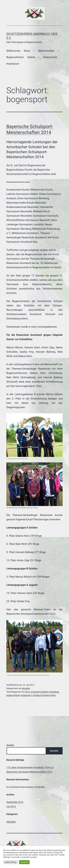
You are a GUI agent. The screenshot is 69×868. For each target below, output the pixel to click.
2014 (28, 692)
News (27, 51)
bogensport (26, 695)
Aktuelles (26, 688)
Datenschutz (50, 57)
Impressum (13, 64)
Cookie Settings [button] (11, 862)
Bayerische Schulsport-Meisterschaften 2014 (29, 772)
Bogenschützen (15, 57)
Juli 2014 (11, 806)
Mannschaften (46, 51)
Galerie (31, 57)
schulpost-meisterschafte (44, 695)
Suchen (10, 745)
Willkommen (13, 51)
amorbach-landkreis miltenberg (45, 692)
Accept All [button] (24, 862)
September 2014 (15, 802)
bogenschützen (13, 695)
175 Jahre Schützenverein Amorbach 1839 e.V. (30, 767)
